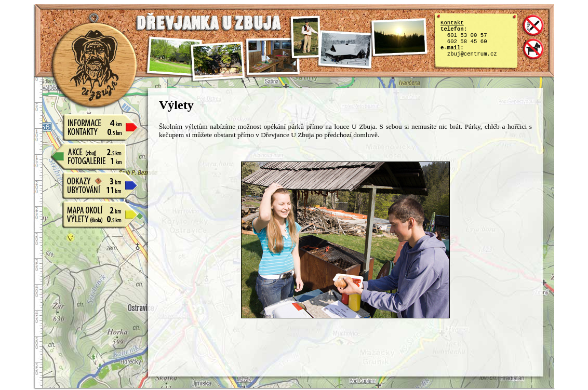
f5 (345, 50)
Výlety (95, 219)
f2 (218, 61)
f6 (399, 37)
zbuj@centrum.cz (472, 54)
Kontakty (95, 131)
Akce (95, 149)
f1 (174, 59)
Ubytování (95, 190)
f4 (305, 37)
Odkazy (95, 178)
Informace (95, 120)
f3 (273, 56)
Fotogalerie (95, 160)
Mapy (95, 207)
